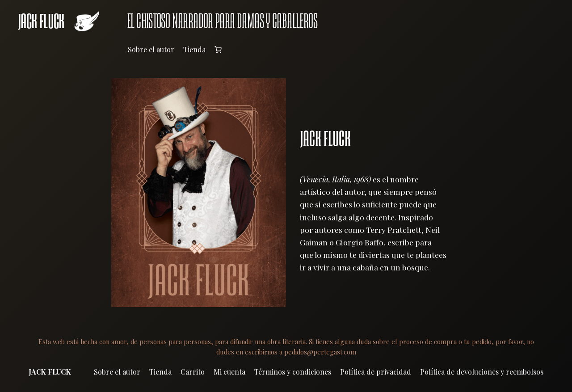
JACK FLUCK (41, 21)
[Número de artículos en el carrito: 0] (218, 50)
